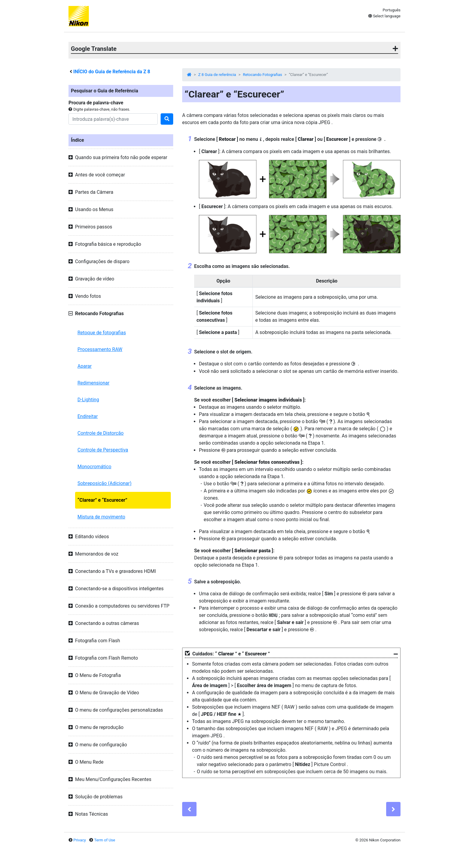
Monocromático (94, 467)
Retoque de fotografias (102, 333)
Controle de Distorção (100, 433)
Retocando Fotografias (262, 75)
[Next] (393, 809)
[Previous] (189, 809)
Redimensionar (93, 383)
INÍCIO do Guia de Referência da (112, 72)
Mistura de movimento (101, 517)
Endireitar (88, 416)
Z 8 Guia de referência (217, 75)
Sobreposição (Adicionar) (105, 483)
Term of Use (105, 840)
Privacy (80, 840)
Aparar (84, 366)
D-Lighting (88, 400)
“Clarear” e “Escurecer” (102, 500)
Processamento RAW (100, 349)
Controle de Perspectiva (103, 450)
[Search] (113, 119)
